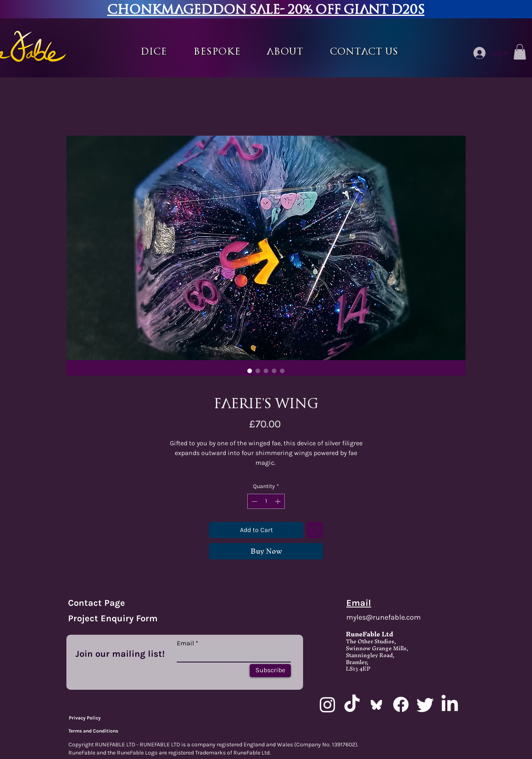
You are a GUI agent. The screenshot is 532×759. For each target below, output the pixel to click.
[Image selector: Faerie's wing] (250, 371)
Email (185, 643)
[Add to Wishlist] (315, 530)
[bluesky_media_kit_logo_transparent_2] (376, 704)
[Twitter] (425, 704)
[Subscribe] (270, 671)
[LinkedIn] (450, 704)
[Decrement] (254, 501)
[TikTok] (352, 704)
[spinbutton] (266, 501)
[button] (217, 52)
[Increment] (278, 501)
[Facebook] (401, 704)
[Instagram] (328, 704)
